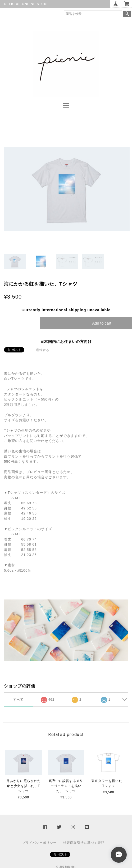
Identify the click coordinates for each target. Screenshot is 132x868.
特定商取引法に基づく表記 (84, 843)
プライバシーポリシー (39, 843)
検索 (127, 14)
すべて (18, 700)
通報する (43, 350)
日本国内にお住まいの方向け (66, 342)
